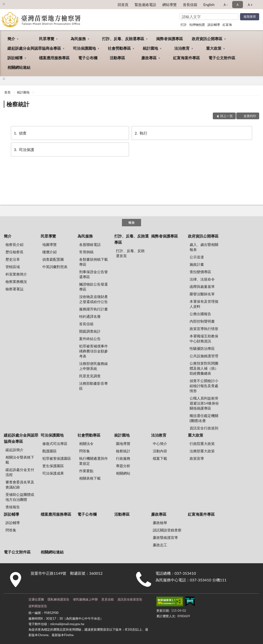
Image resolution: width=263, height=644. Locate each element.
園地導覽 (123, 444)
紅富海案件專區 (186, 58)
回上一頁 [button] (226, 116)
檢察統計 (18, 104)
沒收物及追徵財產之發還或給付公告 (93, 299)
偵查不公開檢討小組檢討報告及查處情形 (204, 386)
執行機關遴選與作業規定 (93, 461)
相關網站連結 (19, 67)
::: (4, 4)
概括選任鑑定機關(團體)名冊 (204, 418)
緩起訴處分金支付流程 (20, 472)
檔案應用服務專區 (54, 58)
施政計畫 (197, 264)
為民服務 (78, 39)
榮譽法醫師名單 (202, 294)
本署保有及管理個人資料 (204, 304)
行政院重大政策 (202, 444)
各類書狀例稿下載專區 (93, 262)
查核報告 (13, 507)
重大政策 (214, 48)
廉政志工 (160, 545)
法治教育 (182, 48)
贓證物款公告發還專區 (93, 287)
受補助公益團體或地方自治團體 (20, 497)
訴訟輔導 (214, 25)
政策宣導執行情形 (204, 329)
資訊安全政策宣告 (130, 599)
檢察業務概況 (16, 281)
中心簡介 (160, 444)
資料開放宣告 (38, 606)
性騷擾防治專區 (202, 348)
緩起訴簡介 (14, 450)
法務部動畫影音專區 (93, 386)
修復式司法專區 (55, 444)
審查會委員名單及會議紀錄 (20, 484)
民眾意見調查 (90, 376)
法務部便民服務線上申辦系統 (93, 366)
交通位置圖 (36, 599)
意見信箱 (108, 599)
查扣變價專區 (200, 272)
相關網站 (123, 473)
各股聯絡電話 (90, 244)
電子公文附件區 (222, 58)
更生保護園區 (53, 466)
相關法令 (86, 444)
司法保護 (24, 149)
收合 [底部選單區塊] (131, 222)
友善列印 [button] (250, 116)
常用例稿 (86, 252)
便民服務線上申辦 (85, 599)
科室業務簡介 (16, 274)
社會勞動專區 (119, 48)
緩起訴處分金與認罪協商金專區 (34, 48)
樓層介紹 (49, 252)
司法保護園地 (84, 48)
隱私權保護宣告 (58, 599)
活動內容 (160, 451)
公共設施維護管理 (204, 356)
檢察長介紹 (14, 244)
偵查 (20, 133)
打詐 (184, 25)
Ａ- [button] (225, 5)
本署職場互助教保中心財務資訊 (204, 338)
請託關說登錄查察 (167, 530)
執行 (141, 133)
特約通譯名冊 (90, 316)
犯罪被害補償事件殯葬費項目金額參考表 (93, 351)
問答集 (85, 451)
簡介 (11, 39)
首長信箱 (190, 5)
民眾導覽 (47, 39)
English (209, 5)
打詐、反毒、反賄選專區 (123, 39)
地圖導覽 (49, 244)
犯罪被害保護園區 (57, 458)
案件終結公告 (90, 339)
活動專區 (117, 58)
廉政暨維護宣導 (165, 537)
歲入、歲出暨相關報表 (204, 247)
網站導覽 (170, 5)
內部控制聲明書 (202, 321)
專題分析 (123, 466)
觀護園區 (49, 451)
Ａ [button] (238, 5)
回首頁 (123, 5)
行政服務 (123, 458)
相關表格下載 (90, 478)
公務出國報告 (200, 314)
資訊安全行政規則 (204, 428)
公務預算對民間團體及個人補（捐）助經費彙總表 (204, 368)
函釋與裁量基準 (202, 287)
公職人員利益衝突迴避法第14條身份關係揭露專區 (204, 403)
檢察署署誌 (14, 289)
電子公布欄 (88, 58)
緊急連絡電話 (145, 5)
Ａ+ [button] (250, 5)
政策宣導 (197, 458)
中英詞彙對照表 (55, 267)
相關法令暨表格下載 (20, 460)
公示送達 (197, 257)
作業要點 (86, 471)
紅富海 (227, 25)
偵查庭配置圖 (53, 259)
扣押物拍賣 (197, 25)
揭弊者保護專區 (170, 39)
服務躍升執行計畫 (93, 309)
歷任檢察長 (14, 252)
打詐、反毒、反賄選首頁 (130, 253)
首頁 (7, 92)
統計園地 (150, 48)
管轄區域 (13, 267)
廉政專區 (149, 58)
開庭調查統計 (90, 331)
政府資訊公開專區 (207, 39)
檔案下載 (160, 458)
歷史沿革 (13, 259)
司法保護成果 (53, 473)
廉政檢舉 (160, 523)
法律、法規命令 (202, 279)
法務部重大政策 (202, 451)
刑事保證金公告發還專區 (93, 274)
